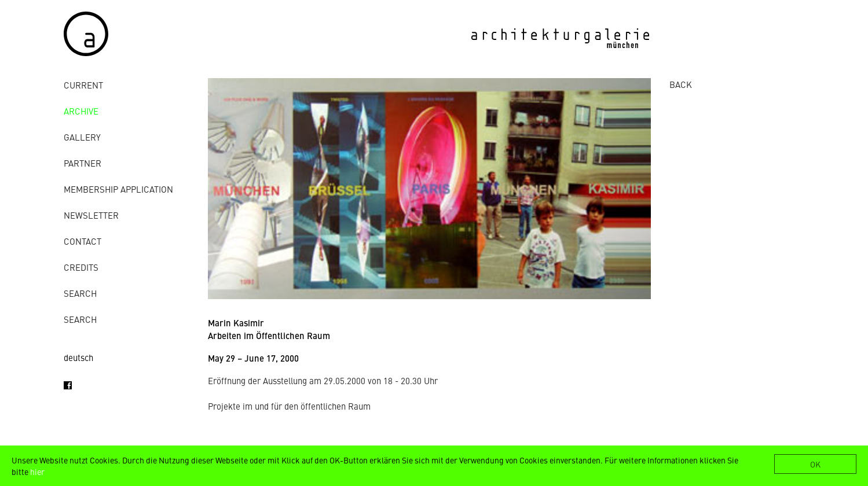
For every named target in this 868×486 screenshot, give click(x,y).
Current (83, 85)
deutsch (78, 357)
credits (81, 267)
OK (815, 464)
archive (81, 111)
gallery (82, 137)
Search (80, 293)
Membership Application (118, 189)
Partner (83, 163)
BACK (681, 84)
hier (37, 472)
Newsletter (91, 215)
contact (83, 241)
